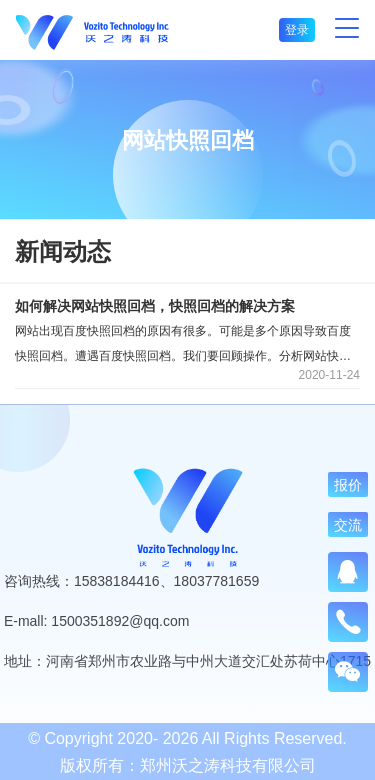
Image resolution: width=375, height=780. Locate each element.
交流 (348, 525)
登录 (297, 30)
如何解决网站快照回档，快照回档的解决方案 (155, 306)
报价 (348, 485)
